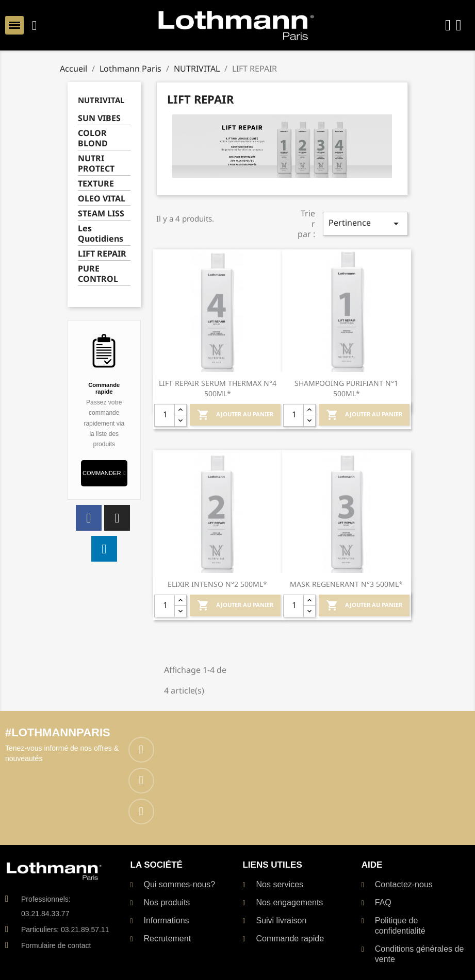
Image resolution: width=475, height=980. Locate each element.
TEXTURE (96, 184)
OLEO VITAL (102, 199)
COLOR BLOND (93, 138)
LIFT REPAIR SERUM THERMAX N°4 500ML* (218, 388)
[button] (104, 473)
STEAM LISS (101, 214)
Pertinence (365, 223)
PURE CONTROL (98, 274)
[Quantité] (165, 415)
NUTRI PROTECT (96, 164)
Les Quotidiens (101, 234)
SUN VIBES (99, 118)
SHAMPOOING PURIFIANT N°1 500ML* (346, 388)
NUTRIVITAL (101, 100)
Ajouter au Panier (235, 415)
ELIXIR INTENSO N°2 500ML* (217, 584)
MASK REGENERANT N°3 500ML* (346, 584)
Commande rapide (104, 388)
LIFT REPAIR (102, 254)
